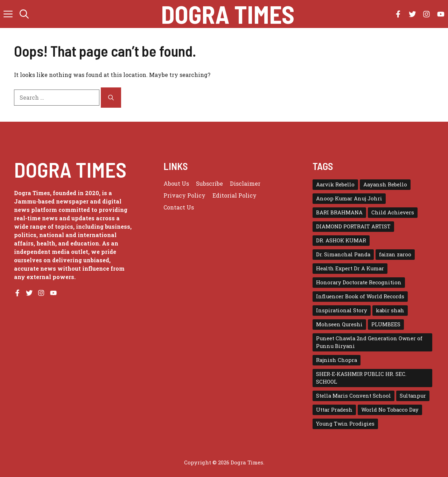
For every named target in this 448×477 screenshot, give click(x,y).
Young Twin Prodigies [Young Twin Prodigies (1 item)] (345, 424)
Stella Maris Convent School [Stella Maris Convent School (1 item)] (353, 396)
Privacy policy (184, 195)
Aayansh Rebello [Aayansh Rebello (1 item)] (385, 184)
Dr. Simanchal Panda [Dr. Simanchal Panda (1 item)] (343, 254)
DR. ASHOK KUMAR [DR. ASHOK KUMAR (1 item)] (341, 240)
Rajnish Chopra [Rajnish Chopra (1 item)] (337, 360)
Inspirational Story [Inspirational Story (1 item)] (342, 310)
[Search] (111, 98)
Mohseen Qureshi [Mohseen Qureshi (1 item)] (339, 324)
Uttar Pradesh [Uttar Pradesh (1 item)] (334, 410)
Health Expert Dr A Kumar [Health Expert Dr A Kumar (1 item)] (350, 268)
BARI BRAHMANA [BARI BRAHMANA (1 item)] (339, 212)
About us (176, 183)
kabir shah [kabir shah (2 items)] (390, 310)
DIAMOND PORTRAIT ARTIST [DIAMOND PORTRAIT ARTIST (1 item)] (353, 226)
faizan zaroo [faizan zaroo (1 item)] (395, 254)
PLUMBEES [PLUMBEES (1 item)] (386, 324)
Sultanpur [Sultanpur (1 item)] (413, 396)
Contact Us (179, 207)
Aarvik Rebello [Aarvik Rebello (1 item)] (335, 184)
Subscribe (209, 183)
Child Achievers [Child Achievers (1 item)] (393, 212)
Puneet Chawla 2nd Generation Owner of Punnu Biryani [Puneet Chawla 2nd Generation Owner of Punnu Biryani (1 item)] (369, 342)
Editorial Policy (234, 195)
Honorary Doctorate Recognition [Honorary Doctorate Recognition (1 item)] (359, 282)
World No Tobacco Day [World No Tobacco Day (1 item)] (390, 410)
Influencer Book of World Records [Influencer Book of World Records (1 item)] (360, 296)
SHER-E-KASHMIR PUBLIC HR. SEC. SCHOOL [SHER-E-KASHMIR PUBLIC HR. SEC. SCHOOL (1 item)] (361, 378)
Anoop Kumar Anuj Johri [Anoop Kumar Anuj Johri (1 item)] (349, 198)
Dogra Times (228, 14)
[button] (24, 14)
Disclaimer (245, 183)
